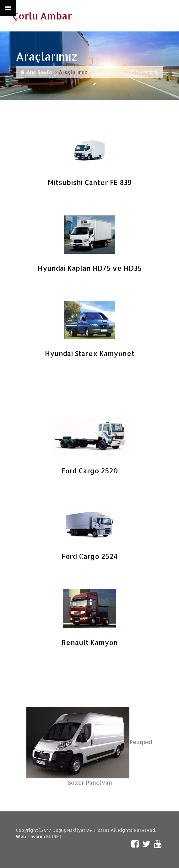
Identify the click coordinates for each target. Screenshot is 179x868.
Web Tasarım (30, 836)
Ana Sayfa (36, 72)
